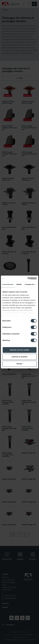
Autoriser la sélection (19, 357)
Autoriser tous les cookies (20, 350)
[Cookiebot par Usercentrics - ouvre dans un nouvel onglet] (28, 278)
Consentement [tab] (8, 284)
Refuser (20, 364)
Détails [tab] (19, 284)
